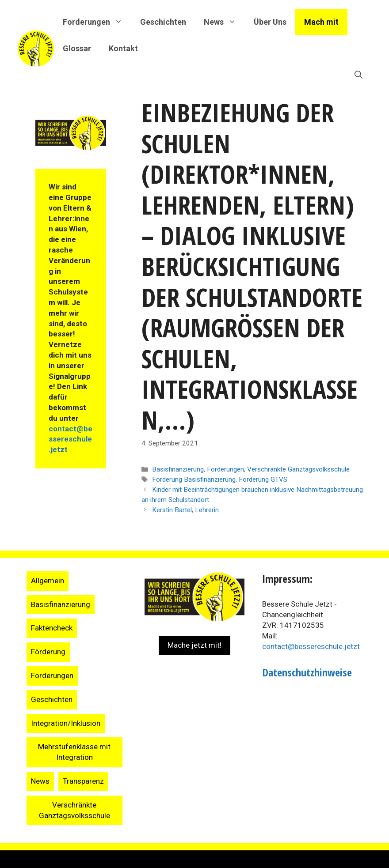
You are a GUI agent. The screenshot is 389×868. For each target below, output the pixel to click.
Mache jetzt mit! (194, 645)
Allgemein (48, 581)
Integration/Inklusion (66, 723)
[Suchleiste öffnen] (358, 75)
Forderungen (225, 469)
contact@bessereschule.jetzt (71, 439)
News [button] (224, 22)
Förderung (48, 652)
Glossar (77, 48)
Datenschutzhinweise (307, 672)
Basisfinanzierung (178, 469)
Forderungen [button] (97, 22)
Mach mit (321, 22)
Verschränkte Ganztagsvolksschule (298, 469)
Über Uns (270, 22)
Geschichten (163, 22)
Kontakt (123, 48)
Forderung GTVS (263, 479)
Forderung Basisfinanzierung (194, 479)
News (40, 781)
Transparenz (83, 781)
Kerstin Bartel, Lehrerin (185, 510)
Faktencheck (52, 628)
